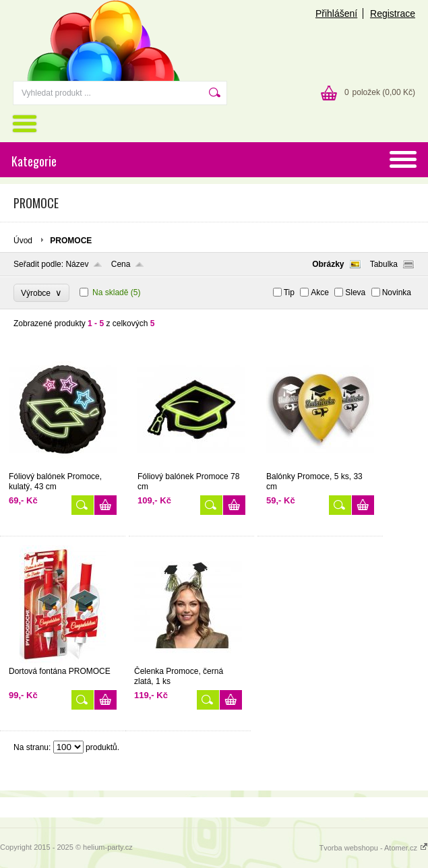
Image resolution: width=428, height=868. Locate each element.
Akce (320, 292)
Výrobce (41, 293)
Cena (121, 264)
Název (77, 264)
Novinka (397, 292)
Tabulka (384, 264)
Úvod (23, 241)
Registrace (393, 13)
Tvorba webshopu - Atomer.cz (373, 848)
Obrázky (328, 264)
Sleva (355, 292)
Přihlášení (336, 13)
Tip (289, 292)
